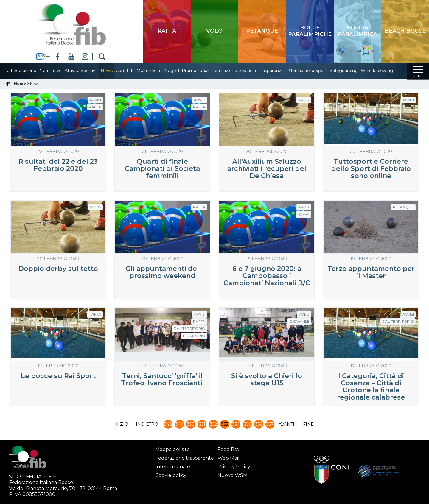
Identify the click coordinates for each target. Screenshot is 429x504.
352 (213, 426)
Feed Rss (228, 449)
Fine (308, 426)
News (113, 71)
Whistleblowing (383, 71)
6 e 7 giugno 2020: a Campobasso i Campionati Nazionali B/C (267, 278)
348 (168, 426)
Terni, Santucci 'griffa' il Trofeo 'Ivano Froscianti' (162, 381)
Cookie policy (171, 475)
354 (236, 426)
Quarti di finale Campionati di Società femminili (162, 170)
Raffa (95, 109)
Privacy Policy (234, 467)
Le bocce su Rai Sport (58, 378)
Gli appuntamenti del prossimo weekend (162, 274)
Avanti (286, 426)
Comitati (130, 71)
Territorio (194, 337)
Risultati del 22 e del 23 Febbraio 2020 (58, 167)
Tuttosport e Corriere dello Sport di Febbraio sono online (371, 170)
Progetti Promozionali (192, 71)
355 (247, 426)
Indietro (147, 426)
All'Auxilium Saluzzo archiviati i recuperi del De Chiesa (267, 170)
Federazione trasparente (185, 458)
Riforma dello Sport (313, 71)
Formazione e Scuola (240, 71)
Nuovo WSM (233, 475)
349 (179, 426)
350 (191, 426)
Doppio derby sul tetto (58, 270)
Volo (95, 209)
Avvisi (95, 102)
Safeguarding (350, 71)
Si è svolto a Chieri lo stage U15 (267, 381)
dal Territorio (189, 330)
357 (270, 426)
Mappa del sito (172, 449)
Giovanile (299, 323)
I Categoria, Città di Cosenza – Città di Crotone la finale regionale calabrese (371, 388)
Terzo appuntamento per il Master (371, 274)
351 (202, 426)
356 (259, 426)
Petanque (403, 209)
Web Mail (229, 458)
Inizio (121, 426)
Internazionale (173, 467)
